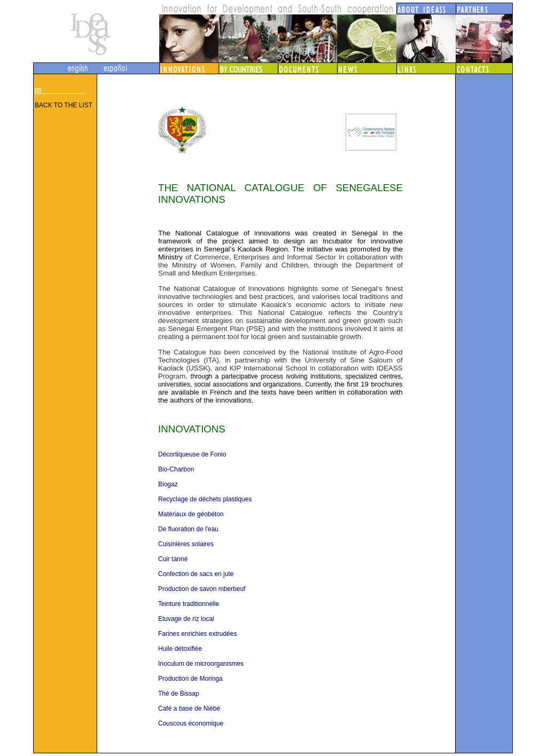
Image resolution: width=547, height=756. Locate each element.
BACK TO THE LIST (64, 105)
